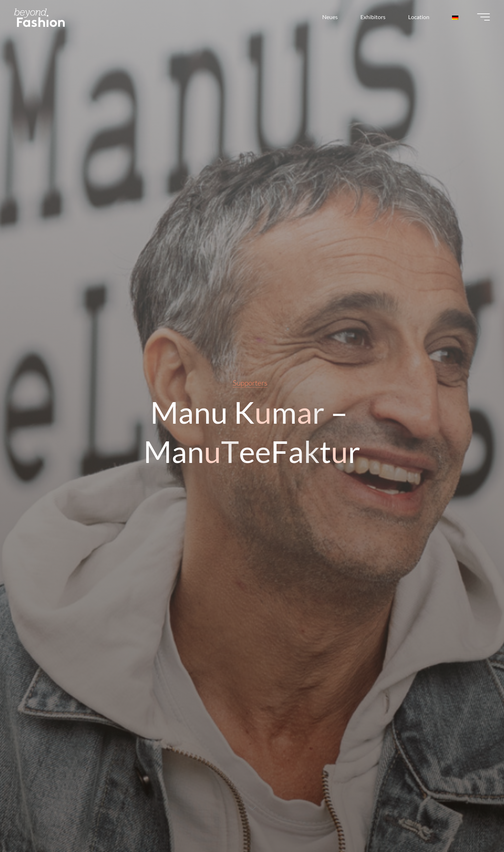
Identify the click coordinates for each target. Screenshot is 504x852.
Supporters (250, 383)
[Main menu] (483, 17)
